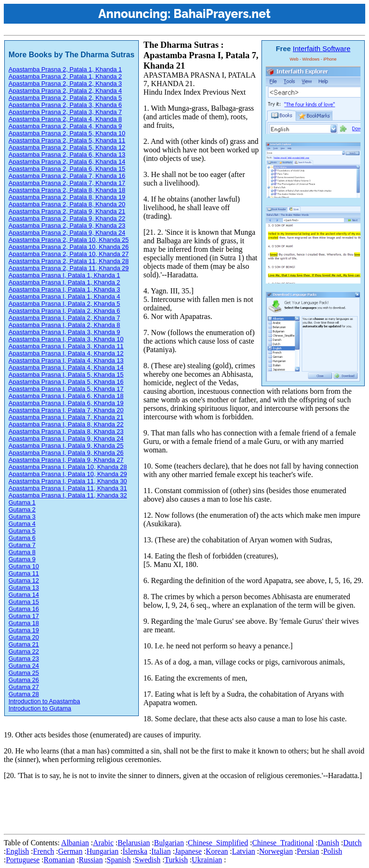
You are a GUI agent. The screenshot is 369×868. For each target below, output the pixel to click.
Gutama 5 (22, 531)
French (44, 851)
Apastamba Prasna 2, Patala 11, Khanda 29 (69, 268)
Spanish (119, 860)
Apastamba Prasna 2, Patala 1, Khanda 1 (65, 69)
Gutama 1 (22, 502)
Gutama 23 (24, 659)
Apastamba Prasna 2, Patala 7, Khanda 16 (67, 176)
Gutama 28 (24, 694)
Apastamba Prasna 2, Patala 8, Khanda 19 (67, 197)
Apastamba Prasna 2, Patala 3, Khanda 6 (65, 105)
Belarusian (134, 843)
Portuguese (22, 860)
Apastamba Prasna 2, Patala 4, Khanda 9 (65, 126)
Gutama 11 (24, 573)
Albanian (75, 843)
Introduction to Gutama (40, 708)
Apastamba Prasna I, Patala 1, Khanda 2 (64, 282)
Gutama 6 (22, 538)
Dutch (352, 843)
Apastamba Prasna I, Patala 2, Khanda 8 (64, 325)
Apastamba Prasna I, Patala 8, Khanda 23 (66, 431)
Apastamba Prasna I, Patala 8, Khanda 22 (66, 424)
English (17, 851)
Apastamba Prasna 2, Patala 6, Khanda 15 (67, 169)
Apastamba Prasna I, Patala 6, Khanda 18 (66, 396)
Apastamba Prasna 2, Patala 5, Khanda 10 (67, 133)
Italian (161, 851)
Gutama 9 (22, 559)
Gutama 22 (24, 651)
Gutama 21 (24, 644)
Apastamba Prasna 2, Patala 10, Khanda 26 (69, 247)
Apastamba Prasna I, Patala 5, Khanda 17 (66, 389)
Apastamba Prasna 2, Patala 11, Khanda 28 (69, 261)
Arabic (103, 843)
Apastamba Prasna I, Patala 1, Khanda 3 (64, 289)
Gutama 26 (24, 680)
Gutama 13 (24, 588)
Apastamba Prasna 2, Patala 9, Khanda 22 (67, 218)
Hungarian (103, 851)
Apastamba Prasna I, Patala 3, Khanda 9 (64, 332)
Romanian (59, 860)
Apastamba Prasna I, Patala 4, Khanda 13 (66, 360)
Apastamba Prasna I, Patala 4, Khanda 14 (66, 368)
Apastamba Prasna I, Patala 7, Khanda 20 (66, 410)
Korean (217, 851)
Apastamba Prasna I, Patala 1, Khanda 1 (64, 275)
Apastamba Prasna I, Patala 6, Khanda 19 (66, 403)
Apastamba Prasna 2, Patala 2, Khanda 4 (65, 91)
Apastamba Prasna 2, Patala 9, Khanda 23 (67, 226)
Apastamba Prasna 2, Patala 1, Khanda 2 (65, 76)
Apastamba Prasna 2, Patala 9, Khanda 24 (67, 233)
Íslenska (135, 851)
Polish (333, 851)
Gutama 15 (24, 602)
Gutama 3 (22, 517)
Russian (91, 860)
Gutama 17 (24, 616)
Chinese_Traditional (283, 843)
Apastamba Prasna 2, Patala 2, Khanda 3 (65, 84)
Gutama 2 (22, 509)
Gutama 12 (24, 580)
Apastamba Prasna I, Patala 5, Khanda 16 (66, 382)
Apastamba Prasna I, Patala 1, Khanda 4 (64, 297)
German (71, 851)
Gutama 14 (24, 595)
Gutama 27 (24, 687)
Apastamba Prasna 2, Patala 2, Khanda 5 (65, 98)
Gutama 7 (22, 545)
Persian (308, 851)
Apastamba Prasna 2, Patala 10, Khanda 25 (69, 240)
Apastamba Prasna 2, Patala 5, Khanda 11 (67, 140)
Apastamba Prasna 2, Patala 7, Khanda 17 (67, 183)
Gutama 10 (24, 566)
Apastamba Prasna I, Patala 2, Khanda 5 (64, 304)
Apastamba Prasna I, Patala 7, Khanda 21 (66, 417)
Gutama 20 (24, 637)
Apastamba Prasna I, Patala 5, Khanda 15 (66, 375)
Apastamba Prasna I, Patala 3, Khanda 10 (66, 339)
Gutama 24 (24, 666)
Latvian (244, 851)
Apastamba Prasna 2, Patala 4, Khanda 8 (65, 119)
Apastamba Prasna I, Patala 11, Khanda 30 (68, 481)
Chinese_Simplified (218, 843)
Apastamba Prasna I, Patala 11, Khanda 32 (68, 495)
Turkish (176, 860)
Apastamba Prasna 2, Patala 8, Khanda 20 (67, 204)
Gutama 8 (22, 552)
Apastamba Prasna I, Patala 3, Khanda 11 (66, 346)
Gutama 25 (24, 673)
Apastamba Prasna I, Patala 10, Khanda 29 (68, 474)
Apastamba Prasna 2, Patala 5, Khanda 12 (67, 147)
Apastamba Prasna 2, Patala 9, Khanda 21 (67, 211)
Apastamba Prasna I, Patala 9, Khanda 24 (66, 438)
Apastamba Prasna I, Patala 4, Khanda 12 (66, 353)
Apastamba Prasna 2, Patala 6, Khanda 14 (67, 162)
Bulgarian (169, 843)
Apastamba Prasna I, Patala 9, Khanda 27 (66, 460)
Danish (328, 843)
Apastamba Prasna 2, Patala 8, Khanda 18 (67, 190)
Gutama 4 (22, 524)
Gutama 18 (24, 623)
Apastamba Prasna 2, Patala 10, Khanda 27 (69, 254)
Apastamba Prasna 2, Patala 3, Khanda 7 (65, 112)
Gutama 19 (24, 630)
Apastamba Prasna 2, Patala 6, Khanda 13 (67, 155)
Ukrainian (207, 860)
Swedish (147, 860)
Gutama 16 (24, 609)
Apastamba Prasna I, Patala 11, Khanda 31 (68, 488)
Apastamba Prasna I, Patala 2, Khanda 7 (64, 318)
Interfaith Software (322, 49)
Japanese (188, 851)
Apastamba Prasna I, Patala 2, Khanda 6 (64, 311)
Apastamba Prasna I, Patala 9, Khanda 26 (66, 453)
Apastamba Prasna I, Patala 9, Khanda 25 (66, 446)
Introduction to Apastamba (44, 701)
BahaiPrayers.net (222, 14)
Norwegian (276, 851)
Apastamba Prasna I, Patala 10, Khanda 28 (68, 467)
